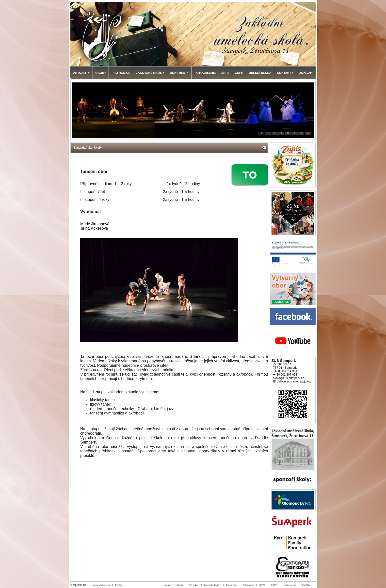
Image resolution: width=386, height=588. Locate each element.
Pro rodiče (194, 585)
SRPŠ (263, 585)
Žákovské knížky (212, 585)
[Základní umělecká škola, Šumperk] (193, 34)
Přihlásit (119, 585)
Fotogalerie (248, 585)
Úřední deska (289, 585)
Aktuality (167, 585)
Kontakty (306, 585)
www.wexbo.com (102, 585)
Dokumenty (232, 585)
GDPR (274, 585)
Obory (180, 585)
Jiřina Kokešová (94, 228)
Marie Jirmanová (95, 224)
